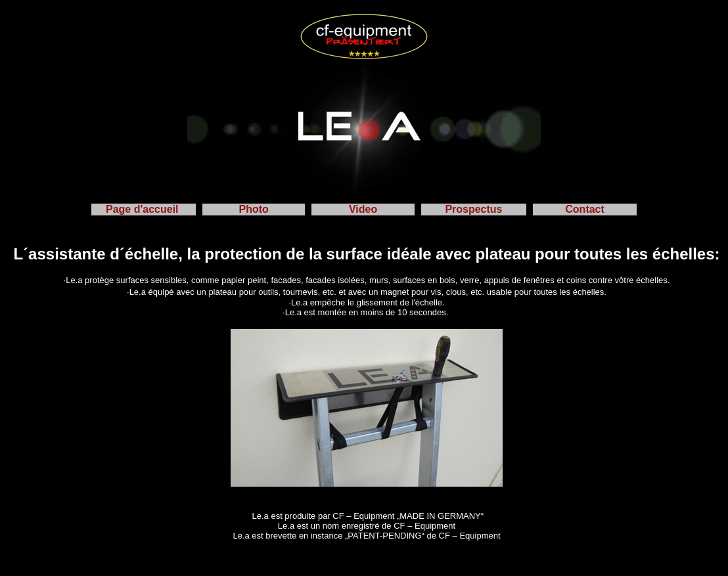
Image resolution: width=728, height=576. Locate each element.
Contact (585, 209)
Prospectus (473, 209)
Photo (254, 209)
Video (363, 209)
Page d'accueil (144, 209)
